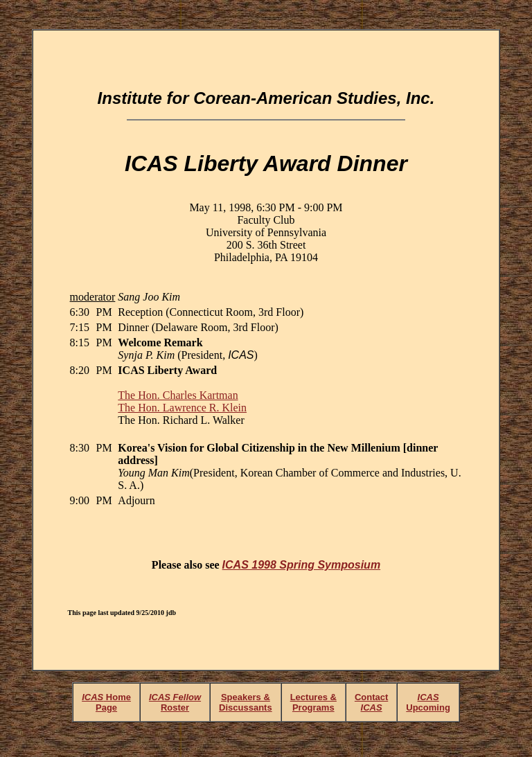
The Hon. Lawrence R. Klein (182, 408)
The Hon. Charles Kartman (178, 395)
